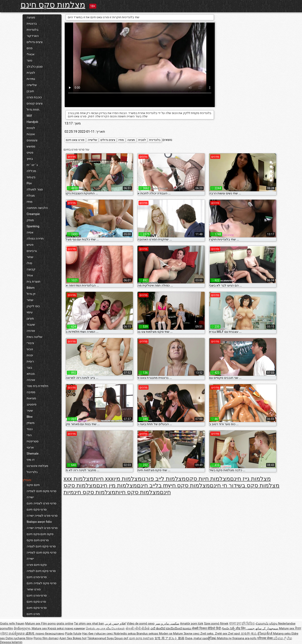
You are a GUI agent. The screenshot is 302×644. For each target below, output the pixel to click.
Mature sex (33, 624)
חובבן (30, 91)
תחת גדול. (33, 110)
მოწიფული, (23, 628)
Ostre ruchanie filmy (19, 638)
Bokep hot (80, 638)
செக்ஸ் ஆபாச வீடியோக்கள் (105, 628)
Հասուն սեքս (267, 624)
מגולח (31, 196)
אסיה (30, 232)
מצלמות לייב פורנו (164, 479)
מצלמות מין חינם (117, 485)
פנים (30, 48)
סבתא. (31, 374)
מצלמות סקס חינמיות (89, 492)
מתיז (30, 202)
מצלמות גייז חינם (250, 479)
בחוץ (30, 159)
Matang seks (282, 634)
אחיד (30, 275)
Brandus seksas (148, 634)
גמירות (31, 79)
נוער (29, 60)
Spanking (33, 226)
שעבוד (31, 325)
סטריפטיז (33, 441)
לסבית (31, 73)
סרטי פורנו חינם (37, 577)
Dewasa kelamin (11, 642)
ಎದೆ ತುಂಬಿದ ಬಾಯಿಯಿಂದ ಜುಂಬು (171, 628)
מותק (30, 220)
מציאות (31, 398)
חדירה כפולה (35, 239)
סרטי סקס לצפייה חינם (41, 583)
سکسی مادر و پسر (167, 624)
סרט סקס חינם (36, 602)
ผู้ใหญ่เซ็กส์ (265, 634)
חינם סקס (33, 485)
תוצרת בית (33, 282)
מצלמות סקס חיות (138, 492)
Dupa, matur (194, 638)
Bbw (30, 417)
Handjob (32, 122)
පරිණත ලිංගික (283, 638)
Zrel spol (234, 634)
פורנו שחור (34, 589)
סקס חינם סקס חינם (40, 534)
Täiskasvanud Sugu (101, 638)
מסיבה (31, 392)
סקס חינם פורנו (37, 565)
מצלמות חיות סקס (208, 479)
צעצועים (32, 140)
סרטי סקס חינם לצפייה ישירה (41, 494)
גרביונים (32, 251)
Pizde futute (73, 634)
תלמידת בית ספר (37, 386)
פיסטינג (31, 404)
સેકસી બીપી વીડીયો (138, 628)
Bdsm (31, 288)
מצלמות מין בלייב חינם (138, 482)
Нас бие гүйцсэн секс (98, 634)
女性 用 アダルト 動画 (169, 638)
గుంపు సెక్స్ (229, 628)
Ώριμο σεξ (122, 638)
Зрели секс (192, 634)
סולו (29, 263)
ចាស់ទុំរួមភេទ (17, 634)
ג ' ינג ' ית (32, 165)
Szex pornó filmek (216, 624)
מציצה (31, 17)
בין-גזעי (31, 177)
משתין (31, 423)
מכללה (31, 171)
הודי (29, 435)
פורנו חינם (33, 614)
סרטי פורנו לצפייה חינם (41, 503)
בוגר (29, 368)
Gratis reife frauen (12, 624)
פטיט (30, 153)
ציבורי (30, 343)
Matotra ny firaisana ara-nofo (237, 638)
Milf (29, 116)
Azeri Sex (66, 638)
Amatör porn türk (192, 624)
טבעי (30, 349)
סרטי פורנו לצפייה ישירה (42, 516)
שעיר (30, 411)
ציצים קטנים (35, 103)
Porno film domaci (46, 638)
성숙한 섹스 (249, 634)
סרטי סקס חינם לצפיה (41, 546)
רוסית (30, 361)
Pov (29, 183)
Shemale (33, 454)
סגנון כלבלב (35, 67)
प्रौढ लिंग (241, 628)
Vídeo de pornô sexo (141, 624)
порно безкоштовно (50, 634)
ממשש (31, 146)
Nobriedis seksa (125, 634)
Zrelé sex (221, 634)
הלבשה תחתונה (37, 208)
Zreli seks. (208, 634)
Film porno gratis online (57, 624)
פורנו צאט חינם (75, 140)
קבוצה (31, 269)
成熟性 (30, 634)
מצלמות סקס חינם (53, 5)
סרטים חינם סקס (38, 540)
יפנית (30, 355)
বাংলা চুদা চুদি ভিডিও (242, 624)
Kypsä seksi (56, 628)
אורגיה (31, 331)
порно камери (75, 628)
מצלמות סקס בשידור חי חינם (245, 485)
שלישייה (32, 85)
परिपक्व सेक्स (265, 638)
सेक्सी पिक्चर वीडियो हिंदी (206, 628)
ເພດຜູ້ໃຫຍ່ (210, 638)
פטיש (30, 245)
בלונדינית (33, 30)
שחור (30, 257)
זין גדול (31, 294)
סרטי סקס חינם (37, 509)
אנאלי (31, 54)
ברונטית (32, 24)
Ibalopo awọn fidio (39, 522)
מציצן (30, 318)
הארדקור (33, 36)
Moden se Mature (171, 634)
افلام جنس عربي (115, 624)
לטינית (31, 128)
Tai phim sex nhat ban (89, 624)
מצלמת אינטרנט (37, 466)
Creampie (33, 214)
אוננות (31, 134)
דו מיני (31, 460)
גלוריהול (32, 472)
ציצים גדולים (35, 42)
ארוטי (30, 447)
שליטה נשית (35, 337)
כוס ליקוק (33, 306)
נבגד (30, 429)
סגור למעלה (35, 189)
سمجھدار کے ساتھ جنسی (263, 628)
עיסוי (30, 312)
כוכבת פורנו (34, 97)
